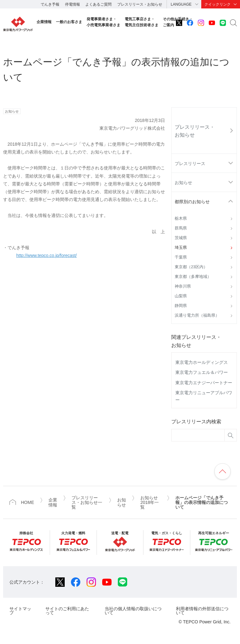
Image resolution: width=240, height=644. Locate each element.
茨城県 (181, 238)
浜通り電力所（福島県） (197, 315)
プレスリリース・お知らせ (140, 4)
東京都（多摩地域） (193, 277)
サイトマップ (20, 611)
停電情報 (72, 4)
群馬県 (181, 228)
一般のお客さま (69, 22)
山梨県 (181, 296)
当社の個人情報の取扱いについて (133, 611)
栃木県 (181, 219)
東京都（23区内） (191, 267)
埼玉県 (181, 248)
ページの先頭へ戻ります (222, 471)
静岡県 (181, 306)
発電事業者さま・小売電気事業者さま (103, 22)
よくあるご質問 (98, 4)
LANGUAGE (181, 4)
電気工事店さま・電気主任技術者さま (142, 22)
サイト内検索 (233, 23)
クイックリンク (217, 4)
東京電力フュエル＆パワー (202, 372)
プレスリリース (190, 164)
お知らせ (183, 183)
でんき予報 (50, 4)
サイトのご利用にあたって (67, 611)
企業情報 (44, 22)
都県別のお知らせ (192, 202)
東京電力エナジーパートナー (204, 383)
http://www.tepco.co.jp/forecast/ (47, 255)
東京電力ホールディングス (202, 362)
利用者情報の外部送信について (202, 611)
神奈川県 (183, 286)
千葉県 (181, 257)
